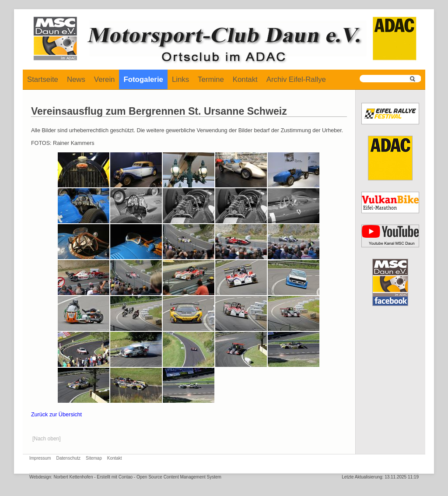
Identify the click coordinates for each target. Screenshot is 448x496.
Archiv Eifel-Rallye (296, 79)
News (76, 79)
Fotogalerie (143, 79)
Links (180, 79)
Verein (105, 79)
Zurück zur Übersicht (56, 415)
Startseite (43, 79)
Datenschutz (68, 458)
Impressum (40, 458)
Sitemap (94, 458)
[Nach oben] (47, 439)
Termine (211, 79)
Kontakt (245, 79)
